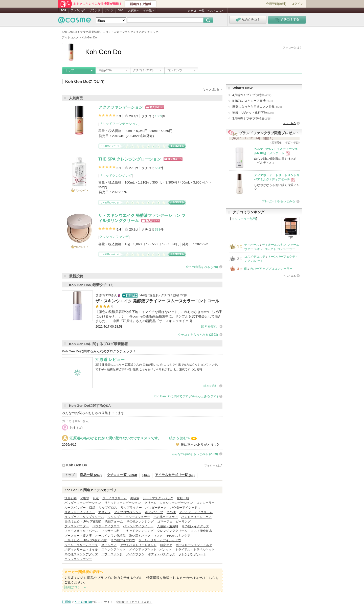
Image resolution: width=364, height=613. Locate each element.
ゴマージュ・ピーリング (174, 521)
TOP (63, 10)
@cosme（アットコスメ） (134, 602)
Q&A (121, 10)
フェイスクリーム (115, 498)
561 (157, 168)
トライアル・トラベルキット (195, 550)
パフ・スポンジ (112, 554)
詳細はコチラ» (75, 587)
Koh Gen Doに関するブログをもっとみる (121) (186, 396)
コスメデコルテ (255, 257)
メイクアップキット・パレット (150, 550)
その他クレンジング (140, 521)
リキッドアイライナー (80, 512)
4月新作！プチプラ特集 (252, 95)
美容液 (135, 498)
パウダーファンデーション (83, 503)
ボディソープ (154, 512)
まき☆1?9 (103, 295)
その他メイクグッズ (195, 526)
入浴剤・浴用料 (168, 526)
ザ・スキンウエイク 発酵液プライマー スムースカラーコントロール (157, 301)
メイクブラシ (135, 554)
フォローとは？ (292, 48)
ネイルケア (109, 545)
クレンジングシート (192, 554)
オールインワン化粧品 (110, 536)
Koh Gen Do (77, 465)
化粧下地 (183, 498)
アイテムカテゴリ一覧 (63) (175, 475)
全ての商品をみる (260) (202, 267)
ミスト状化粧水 (201, 531)
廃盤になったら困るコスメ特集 (257, 107)
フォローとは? (213, 465)
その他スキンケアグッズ (81, 554)
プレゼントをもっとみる (279, 201)
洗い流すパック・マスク (146, 536)
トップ (70, 70)
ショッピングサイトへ (155, 107)
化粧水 (85, 498)
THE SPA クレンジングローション (130, 159)
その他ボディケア (166, 517)
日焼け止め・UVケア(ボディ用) (86, 540)
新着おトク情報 (141, 4)
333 (157, 229)
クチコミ (143, 70)
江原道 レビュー (110, 360)
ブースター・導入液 (78, 536)
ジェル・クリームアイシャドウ (160, 540)
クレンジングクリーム (172, 531)
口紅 (92, 508)
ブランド (95, 10)
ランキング (78, 10)
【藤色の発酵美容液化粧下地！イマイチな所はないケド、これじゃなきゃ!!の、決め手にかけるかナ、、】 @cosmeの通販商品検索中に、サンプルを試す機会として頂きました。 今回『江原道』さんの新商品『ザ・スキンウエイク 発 (159, 316)
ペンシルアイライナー (138, 526)
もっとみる (289, 123)
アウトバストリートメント (138, 545)
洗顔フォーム (114, 521)
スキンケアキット (113, 550)
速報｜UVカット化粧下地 (253, 113)
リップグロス (108, 508)
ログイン (297, 4)
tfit (246, 269)
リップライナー (131, 508)
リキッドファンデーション (119, 124)
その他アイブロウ (123, 540)
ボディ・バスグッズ (162, 554)
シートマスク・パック (158, 498)
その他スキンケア (178, 536)
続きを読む (209, 326)
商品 (105, 70)
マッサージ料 (110, 531)
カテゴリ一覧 (196, 11)
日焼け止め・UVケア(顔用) (83, 521)
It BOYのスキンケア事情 (253, 101)
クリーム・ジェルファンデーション (169, 503)
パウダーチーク (156, 508)
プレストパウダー (77, 526)
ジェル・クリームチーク (81, 545)
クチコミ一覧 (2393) (122, 475)
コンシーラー (206, 503)
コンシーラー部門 (244, 219)
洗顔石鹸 (71, 498)
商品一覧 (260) (91, 475)
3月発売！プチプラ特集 (252, 119)
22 (182, 295)
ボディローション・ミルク (194, 545)
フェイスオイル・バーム (81, 531)
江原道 (66, 602)
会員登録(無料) (276, 4)
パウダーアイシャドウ (185, 508)
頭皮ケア (166, 545)
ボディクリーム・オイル (81, 550)
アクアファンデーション (121, 107)
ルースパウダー (75, 508)
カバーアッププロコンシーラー (271, 269)
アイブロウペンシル (128, 512)
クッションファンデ (114, 237)
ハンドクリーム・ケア (196, 517)
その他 (171, 512)
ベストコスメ (216, 11)
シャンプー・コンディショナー (129, 517)
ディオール (252, 245)
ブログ (109, 10)
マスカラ (104, 512)
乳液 (96, 498)
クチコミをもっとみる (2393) (198, 335)
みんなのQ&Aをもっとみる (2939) (195, 454)
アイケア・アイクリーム (196, 512)
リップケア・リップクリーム (84, 517)
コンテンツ (175, 70)
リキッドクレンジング (116, 176)
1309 (158, 116)
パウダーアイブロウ (106, 526)
